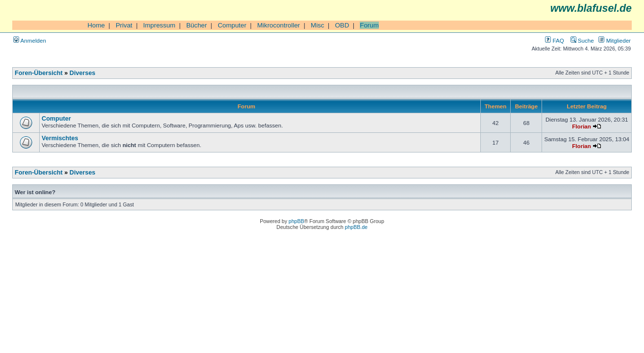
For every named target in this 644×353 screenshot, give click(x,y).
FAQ (554, 40)
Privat (124, 25)
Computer (232, 25)
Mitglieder (615, 40)
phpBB (297, 221)
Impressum (159, 25)
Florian (582, 126)
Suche (582, 40)
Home (96, 25)
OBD (342, 25)
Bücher (197, 25)
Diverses (83, 73)
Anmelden (30, 40)
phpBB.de (356, 227)
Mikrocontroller (279, 25)
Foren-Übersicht (39, 73)
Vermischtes (60, 138)
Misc (317, 25)
